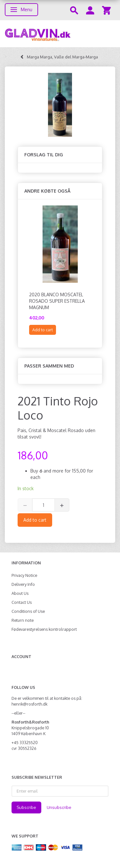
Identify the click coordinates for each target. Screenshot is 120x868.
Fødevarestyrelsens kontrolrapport (44, 629)
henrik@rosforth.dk (29, 704)
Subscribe (26, 807)
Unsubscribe (59, 807)
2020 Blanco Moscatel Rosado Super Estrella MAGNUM (57, 301)
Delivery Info (23, 584)
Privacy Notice (24, 575)
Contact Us (22, 602)
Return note (23, 620)
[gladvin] (60, 34)
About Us (20, 593)
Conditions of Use (28, 611)
